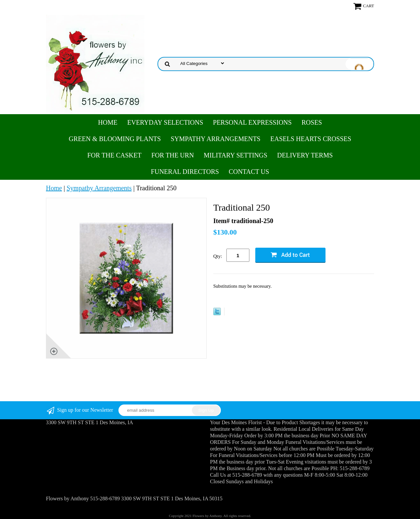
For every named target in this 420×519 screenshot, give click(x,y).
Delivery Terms (305, 155)
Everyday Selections (165, 122)
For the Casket (114, 155)
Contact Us (249, 172)
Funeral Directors (185, 172)
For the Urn (173, 155)
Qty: (218, 256)
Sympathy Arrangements (216, 139)
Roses (312, 122)
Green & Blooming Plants (115, 139)
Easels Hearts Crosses (311, 139)
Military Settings (236, 155)
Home (108, 122)
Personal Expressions (252, 122)
